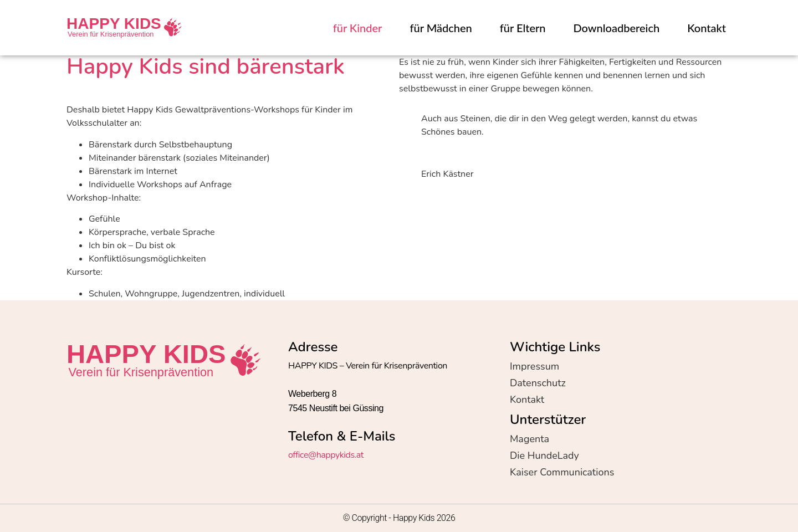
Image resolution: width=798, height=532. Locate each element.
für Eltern (523, 28)
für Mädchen (441, 28)
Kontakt (707, 28)
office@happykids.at (326, 455)
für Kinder (358, 28)
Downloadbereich (617, 28)
